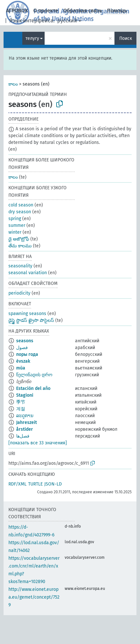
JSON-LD (53, 484)
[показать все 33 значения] (38, 443)
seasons (25, 341)
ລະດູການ (25, 416)
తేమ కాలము (20, 246)
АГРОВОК (17, 11)
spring (15, 219)
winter (15, 232)
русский (67, 21)
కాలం (13, 84)
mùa (21, 368)
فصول (22, 348)
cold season (21, 205)
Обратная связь (83, 11)
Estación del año (33, 388)
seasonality (20, 266)
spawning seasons (27, 314)
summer (17, 225)
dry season (20, 212)
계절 (21, 409)
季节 (21, 402)
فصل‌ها (23, 436)
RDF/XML (17, 484)
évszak (23, 361)
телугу (32, 38)
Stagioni (25, 395)
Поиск (126, 38)
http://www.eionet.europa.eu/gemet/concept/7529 (34, 597)
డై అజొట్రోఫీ (19, 239)
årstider (25, 429)
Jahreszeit (27, 422)
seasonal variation (28, 273)
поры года (27, 354)
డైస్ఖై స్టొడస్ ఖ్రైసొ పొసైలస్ (31, 320)
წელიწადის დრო (34, 375)
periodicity (19, 293)
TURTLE (35, 484)
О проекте (46, 11)
